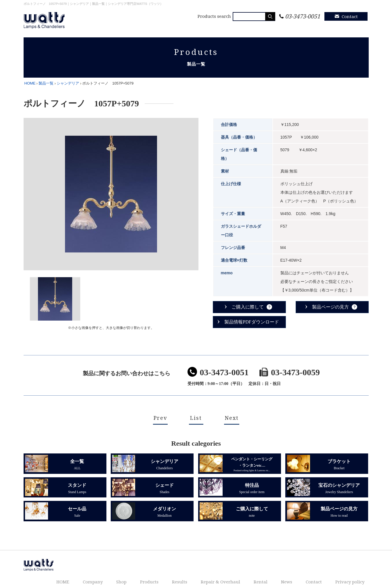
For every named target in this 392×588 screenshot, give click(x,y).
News (320, 26)
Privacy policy (350, 26)
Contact (350, 17)
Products (197, 26)
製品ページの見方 (330, 303)
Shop (173, 26)
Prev (160, 414)
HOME (122, 26)
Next (232, 414)
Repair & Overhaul (261, 26)
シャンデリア (68, 80)
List (196, 414)
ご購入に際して (248, 303)
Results (224, 26)
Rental (297, 26)
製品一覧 (46, 80)
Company (148, 26)
